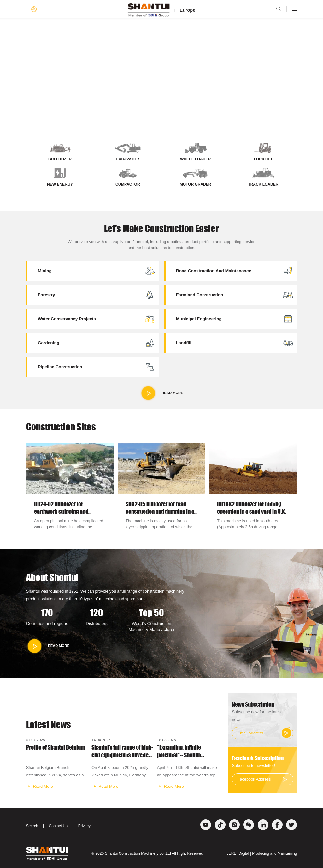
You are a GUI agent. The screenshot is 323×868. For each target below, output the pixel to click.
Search (32, 826)
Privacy (84, 826)
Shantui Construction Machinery (132, 853)
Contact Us (58, 826)
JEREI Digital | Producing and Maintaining (262, 853)
